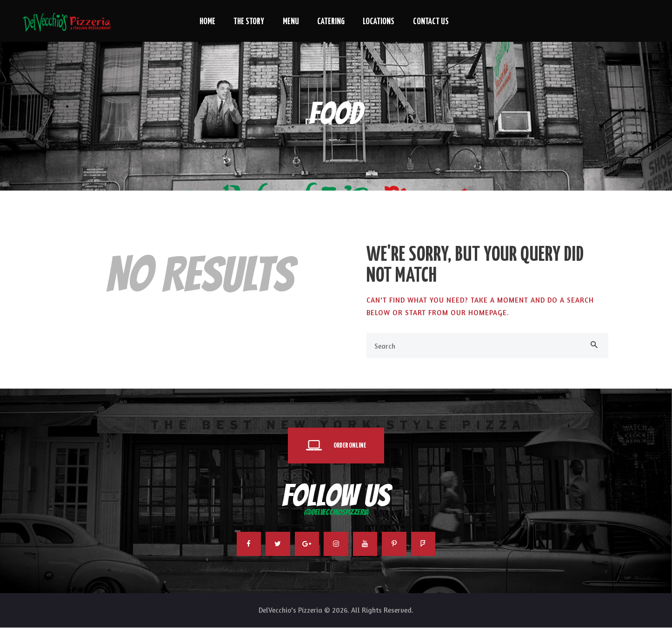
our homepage (479, 313)
